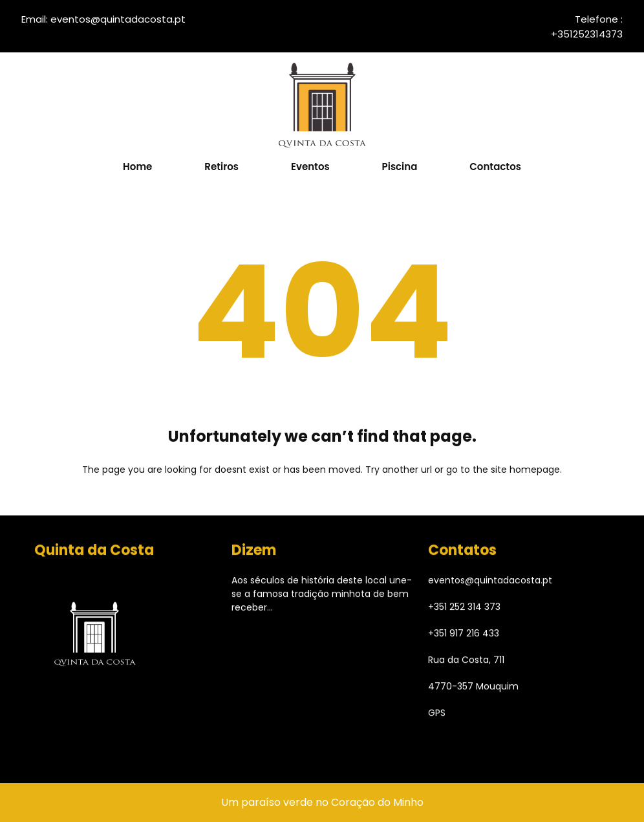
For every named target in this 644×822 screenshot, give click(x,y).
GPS (437, 717)
